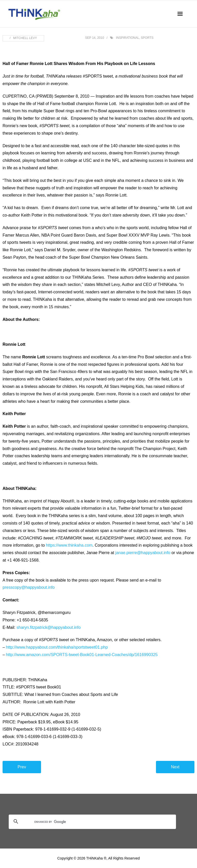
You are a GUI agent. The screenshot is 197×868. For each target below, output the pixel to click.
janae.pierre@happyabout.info (143, 553)
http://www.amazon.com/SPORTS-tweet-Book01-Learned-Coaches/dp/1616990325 (82, 655)
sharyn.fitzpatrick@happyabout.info (48, 627)
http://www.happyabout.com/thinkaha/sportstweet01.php (57, 647)
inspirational (127, 38)
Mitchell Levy (25, 38)
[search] (86, 822)
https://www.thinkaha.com (69, 545)
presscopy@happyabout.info (29, 587)
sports (147, 38)
